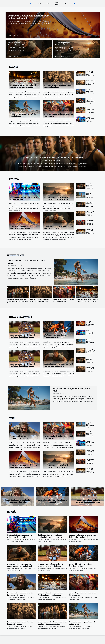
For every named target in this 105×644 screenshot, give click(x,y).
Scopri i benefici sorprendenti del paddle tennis (90, 196)
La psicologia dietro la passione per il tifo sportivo (90, 222)
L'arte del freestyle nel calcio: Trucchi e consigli (90, 101)
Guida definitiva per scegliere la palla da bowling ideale (91, 120)
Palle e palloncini (57, 3)
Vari (66, 3)
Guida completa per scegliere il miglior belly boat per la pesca (64, 44)
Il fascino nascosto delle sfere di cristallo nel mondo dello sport (90, 111)
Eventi (39, 3)
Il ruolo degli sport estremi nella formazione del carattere (23, 437)
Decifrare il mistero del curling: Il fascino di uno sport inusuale (23, 86)
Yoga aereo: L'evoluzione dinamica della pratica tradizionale (28, 17)
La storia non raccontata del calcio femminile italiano (58, 86)
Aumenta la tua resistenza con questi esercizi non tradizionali (16, 45)
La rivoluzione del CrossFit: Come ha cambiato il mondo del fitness (53, 157)
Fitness (48, 3)
